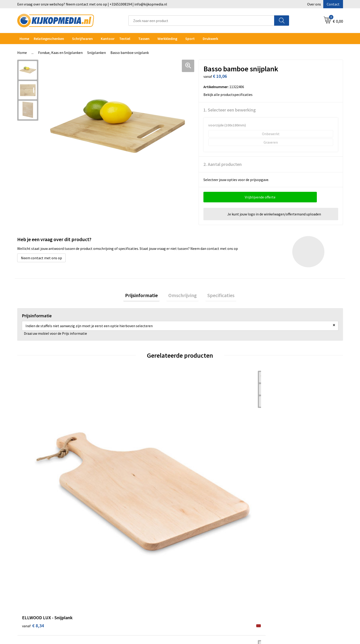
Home (24, 39)
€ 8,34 (33, 460)
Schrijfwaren (82, 39)
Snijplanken (97, 53)
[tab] (145, 296)
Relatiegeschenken (49, 39)
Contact (333, 4)
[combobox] (201, 21)
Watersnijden (115, 546)
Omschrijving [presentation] (183, 296)
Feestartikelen (117, 601)
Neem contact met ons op (41, 258)
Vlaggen (111, 560)
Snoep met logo (118, 594)
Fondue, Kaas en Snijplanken (60, 53)
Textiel (125, 39)
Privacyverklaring (280, 546)
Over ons (314, 4)
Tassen (144, 39)
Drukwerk (112, 532)
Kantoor (108, 39)
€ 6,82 (196, 460)
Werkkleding (167, 39)
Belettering (114, 552)
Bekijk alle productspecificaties (229, 95)
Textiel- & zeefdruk (120, 580)
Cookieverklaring (280, 539)
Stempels (112, 587)
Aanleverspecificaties (202, 546)
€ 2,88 (114, 460)
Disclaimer (275, 552)
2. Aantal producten (223, 164)
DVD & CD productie (120, 539)
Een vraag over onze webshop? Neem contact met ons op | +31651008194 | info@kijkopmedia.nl (92, 4)
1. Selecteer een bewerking (230, 110)
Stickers (111, 573)
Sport (190, 39)
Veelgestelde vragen (202, 552)
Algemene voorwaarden (285, 532)
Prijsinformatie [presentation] (145, 296)
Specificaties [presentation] (217, 296)
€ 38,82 (278, 460)
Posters (111, 566)
